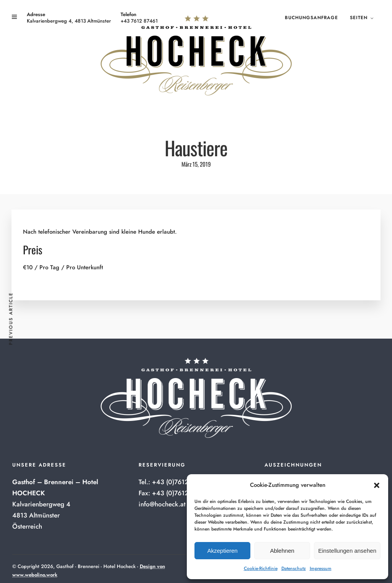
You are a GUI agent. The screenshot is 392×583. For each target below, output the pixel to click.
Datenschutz (294, 568)
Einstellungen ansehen (347, 551)
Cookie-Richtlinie (261, 568)
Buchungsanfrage (311, 18)
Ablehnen (282, 551)
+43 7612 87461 (139, 21)
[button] (377, 485)
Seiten (359, 18)
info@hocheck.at (162, 504)
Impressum (321, 568)
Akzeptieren (222, 551)
